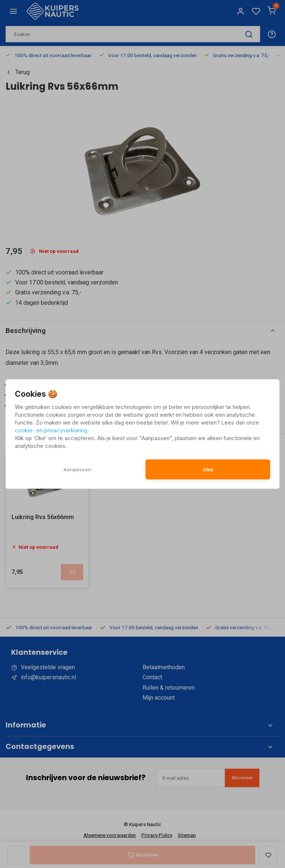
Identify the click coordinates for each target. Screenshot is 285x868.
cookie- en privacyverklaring (51, 430)
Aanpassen (77, 469)
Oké (208, 469)
